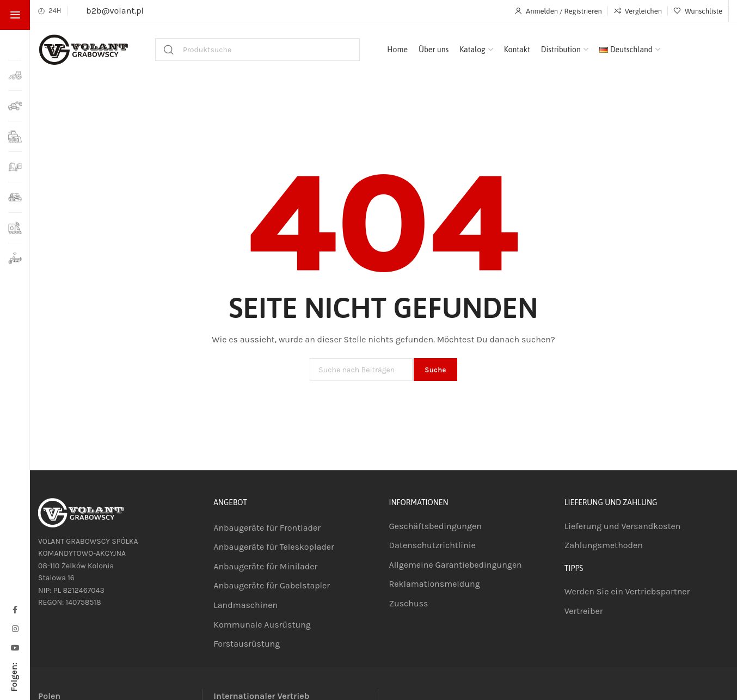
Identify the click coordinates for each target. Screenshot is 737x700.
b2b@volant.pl (115, 11)
